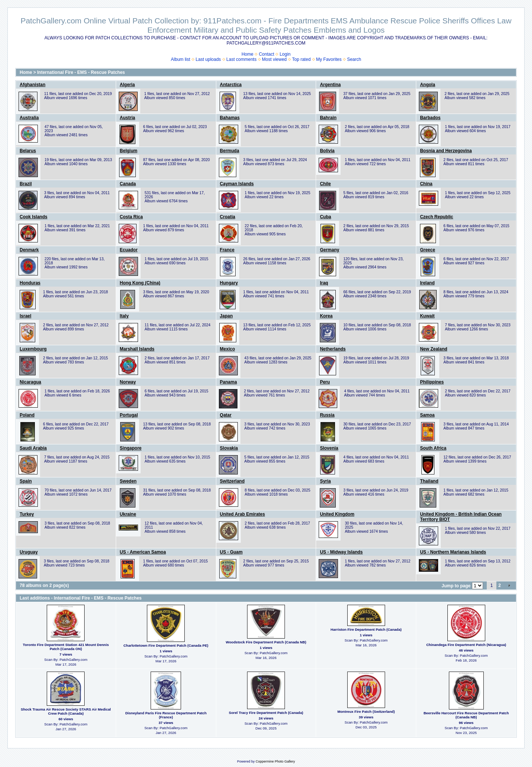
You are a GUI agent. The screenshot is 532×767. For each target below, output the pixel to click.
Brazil (26, 184)
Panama (229, 382)
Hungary (229, 283)
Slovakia (229, 448)
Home (247, 54)
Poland (27, 415)
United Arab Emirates (243, 514)
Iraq (324, 283)
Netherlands (333, 349)
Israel (25, 316)
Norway (128, 382)
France (227, 250)
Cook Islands (34, 217)
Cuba (325, 217)
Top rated (301, 59)
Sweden (128, 481)
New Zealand (434, 349)
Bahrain (328, 118)
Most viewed (274, 59)
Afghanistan (32, 85)
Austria (127, 118)
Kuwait (427, 316)
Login (285, 54)
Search (354, 59)
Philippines (432, 382)
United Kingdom (337, 514)
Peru (325, 382)
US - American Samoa (143, 552)
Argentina (330, 85)
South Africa (433, 448)
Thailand (429, 481)
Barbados (430, 118)
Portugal (129, 415)
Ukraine (128, 514)
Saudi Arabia (33, 448)
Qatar (226, 415)
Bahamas (230, 118)
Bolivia (327, 151)
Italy (124, 316)
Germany (329, 250)
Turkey (27, 514)
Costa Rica (131, 217)
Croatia (228, 217)
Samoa (427, 415)
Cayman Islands (237, 184)
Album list (181, 59)
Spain (26, 481)
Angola (428, 85)
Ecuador (129, 250)
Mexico (228, 349)
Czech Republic (436, 217)
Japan (226, 316)
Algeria (127, 85)
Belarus (28, 151)
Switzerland (232, 481)
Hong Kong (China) (140, 283)
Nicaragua (30, 382)
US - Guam (231, 552)
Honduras (30, 283)
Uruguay (29, 552)
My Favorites (329, 59)
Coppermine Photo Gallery (275, 761)
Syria (325, 481)
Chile (325, 184)
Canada (128, 184)
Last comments (241, 59)
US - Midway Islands (341, 552)
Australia (29, 118)
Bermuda (230, 151)
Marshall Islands (137, 349)
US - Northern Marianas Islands (453, 552)
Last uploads (208, 59)
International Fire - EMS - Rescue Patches (81, 72)
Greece (428, 250)
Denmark (29, 250)
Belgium (129, 151)
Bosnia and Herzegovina (446, 151)
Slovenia (329, 448)
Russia (327, 415)
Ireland (427, 283)
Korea (326, 316)
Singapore (131, 448)
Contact (267, 54)
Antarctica (231, 85)
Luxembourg (33, 349)
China (426, 184)
